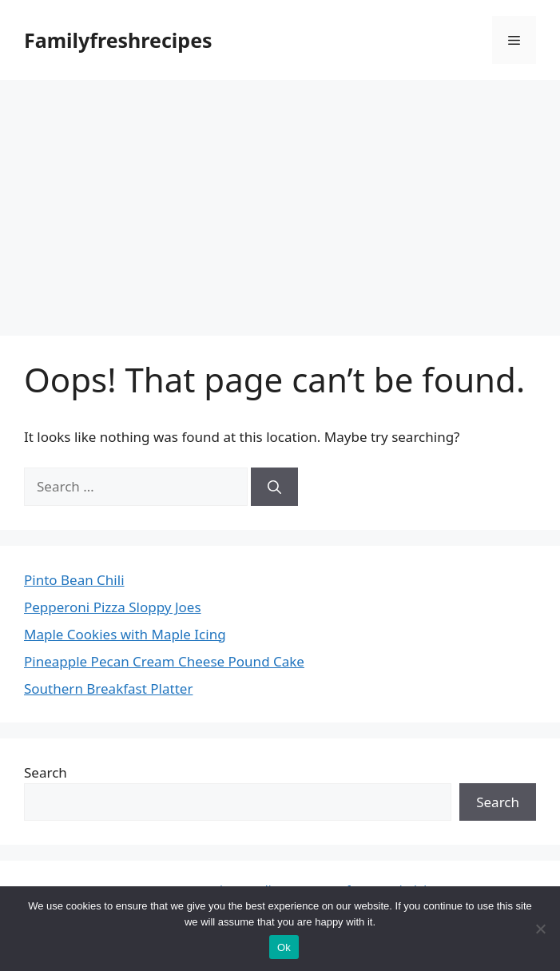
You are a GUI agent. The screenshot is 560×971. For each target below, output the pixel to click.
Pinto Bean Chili (74, 580)
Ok (284, 947)
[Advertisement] (280, 200)
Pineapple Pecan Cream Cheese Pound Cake (164, 661)
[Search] (274, 487)
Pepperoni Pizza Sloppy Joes (113, 607)
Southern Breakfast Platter (108, 688)
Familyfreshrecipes (118, 40)
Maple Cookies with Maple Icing (125, 634)
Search (46, 772)
